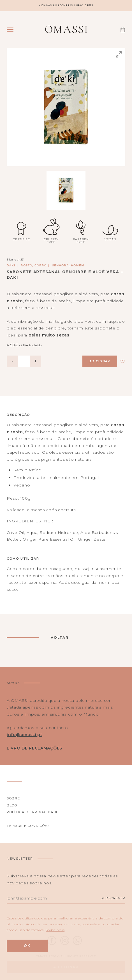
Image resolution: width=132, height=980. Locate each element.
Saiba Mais (55, 930)
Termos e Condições (28, 826)
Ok (27, 946)
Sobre (13, 798)
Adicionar (100, 361)
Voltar (60, 637)
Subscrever (113, 898)
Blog (12, 805)
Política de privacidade (33, 812)
